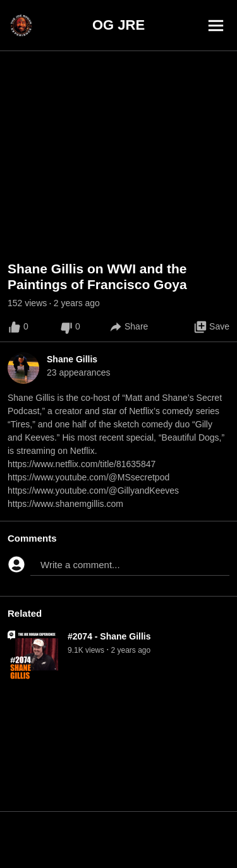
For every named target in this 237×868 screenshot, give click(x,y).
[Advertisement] (118, 840)
